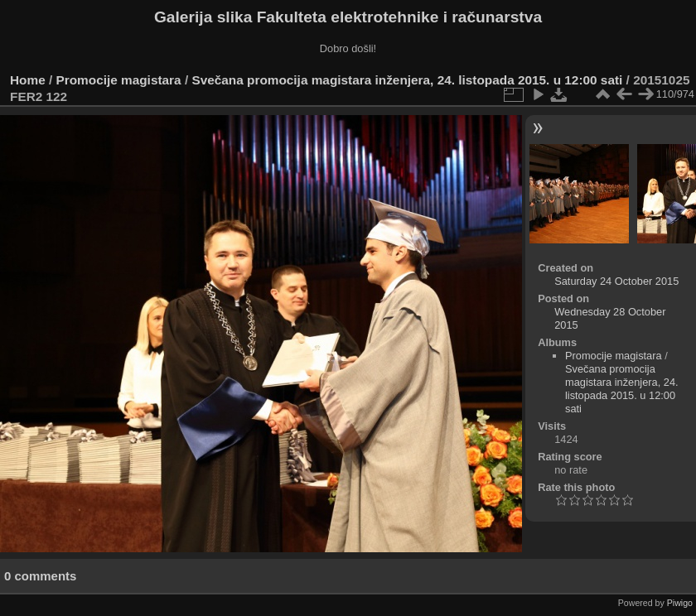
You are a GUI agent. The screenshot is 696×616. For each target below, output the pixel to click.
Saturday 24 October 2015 (616, 281)
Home (28, 80)
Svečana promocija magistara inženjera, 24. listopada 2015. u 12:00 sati (407, 80)
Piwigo (680, 603)
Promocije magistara (119, 80)
